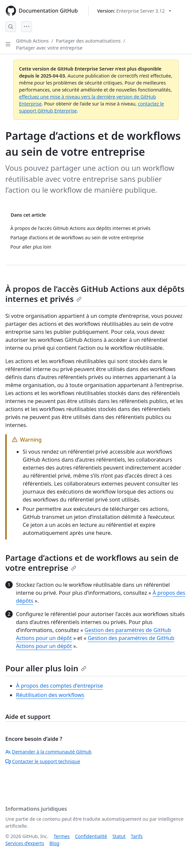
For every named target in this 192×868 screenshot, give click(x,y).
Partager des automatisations (88, 41)
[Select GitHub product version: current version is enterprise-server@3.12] (134, 11)
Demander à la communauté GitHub (48, 752)
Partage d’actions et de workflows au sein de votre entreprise (92, 563)
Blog (54, 843)
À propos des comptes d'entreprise (59, 686)
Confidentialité (91, 836)
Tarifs (137, 836)
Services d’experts (25, 843)
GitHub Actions (32, 41)
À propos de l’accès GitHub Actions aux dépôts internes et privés (95, 294)
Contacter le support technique (43, 761)
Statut (119, 836)
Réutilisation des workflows (50, 695)
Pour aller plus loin (46, 668)
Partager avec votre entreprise (49, 48)
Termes (62, 836)
